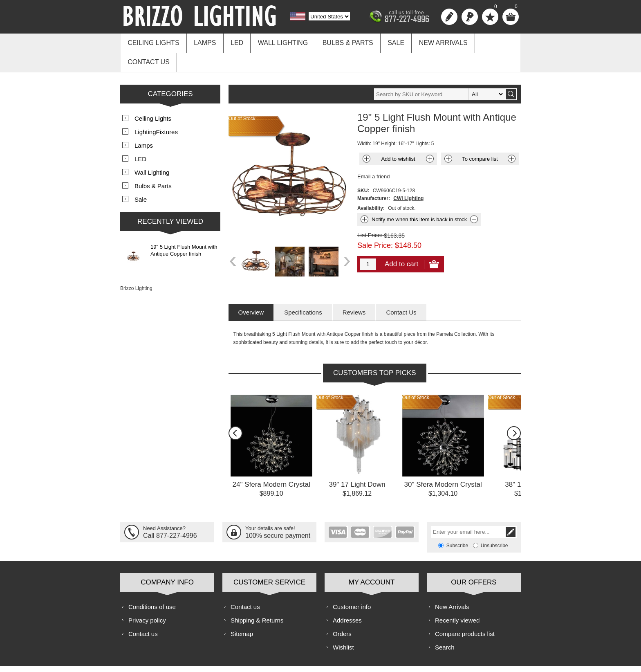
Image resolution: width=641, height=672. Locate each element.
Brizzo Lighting (136, 266)
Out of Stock (330, 375)
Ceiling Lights (152, 42)
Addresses (347, 598)
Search (445, 625)
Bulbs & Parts (339, 42)
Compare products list (465, 612)
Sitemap (242, 612)
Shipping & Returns (257, 598)
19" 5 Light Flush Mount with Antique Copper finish (184, 228)
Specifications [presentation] (303, 290)
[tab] (251, 290)
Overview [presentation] (251, 290)
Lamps (202, 42)
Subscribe (457, 524)
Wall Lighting (276, 42)
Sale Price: (375, 223)
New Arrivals (431, 42)
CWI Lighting (408, 176)
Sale (386, 42)
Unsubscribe (494, 524)
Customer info (352, 585)
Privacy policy (147, 598)
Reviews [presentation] (354, 290)
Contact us (489, 42)
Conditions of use (152, 585)
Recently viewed (457, 598)
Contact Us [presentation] (401, 290)
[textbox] (439, 72)
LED (232, 42)
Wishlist (343, 625)
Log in (470, 17)
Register (449, 17)
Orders (342, 612)
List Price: (370, 213)
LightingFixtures (156, 110)
